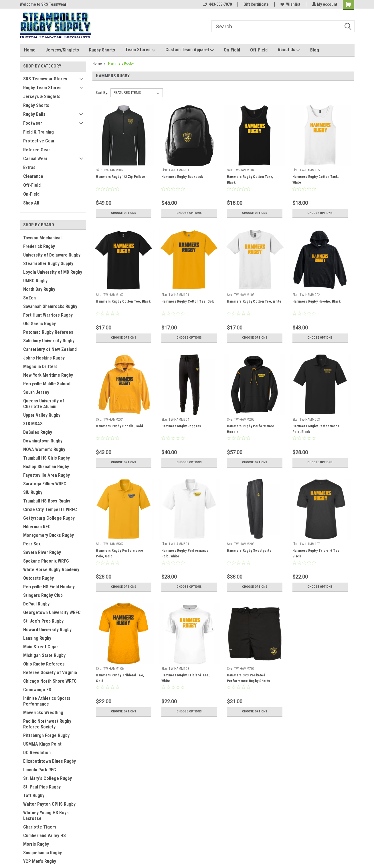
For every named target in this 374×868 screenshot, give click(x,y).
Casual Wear (35, 159)
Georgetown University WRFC (52, 612)
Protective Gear (39, 141)
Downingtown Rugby (43, 441)
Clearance (33, 176)
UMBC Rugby (35, 281)
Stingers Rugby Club (43, 595)
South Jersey (36, 392)
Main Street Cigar (41, 647)
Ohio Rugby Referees (44, 664)
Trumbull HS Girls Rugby (46, 458)
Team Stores (140, 50)
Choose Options (124, 213)
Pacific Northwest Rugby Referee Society (47, 724)
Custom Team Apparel (190, 50)
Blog (315, 50)
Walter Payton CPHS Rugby (49, 804)
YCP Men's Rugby (40, 861)
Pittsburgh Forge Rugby (46, 735)
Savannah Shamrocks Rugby (50, 306)
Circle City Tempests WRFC (50, 510)
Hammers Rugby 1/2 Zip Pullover (121, 177)
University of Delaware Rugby (52, 255)
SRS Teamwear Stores (45, 79)
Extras (29, 167)
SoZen (29, 298)
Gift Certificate (256, 4)
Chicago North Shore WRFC (50, 681)
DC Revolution (37, 753)
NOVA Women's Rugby (44, 449)
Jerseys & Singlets (42, 97)
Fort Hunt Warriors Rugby (48, 315)
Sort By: (102, 93)
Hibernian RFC (37, 527)
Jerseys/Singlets (62, 50)
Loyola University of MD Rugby (53, 272)
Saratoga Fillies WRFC (45, 484)
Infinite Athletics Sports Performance (47, 701)
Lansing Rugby (37, 638)
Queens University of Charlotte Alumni (44, 404)
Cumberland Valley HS (44, 836)
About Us (289, 50)
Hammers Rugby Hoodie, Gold (119, 426)
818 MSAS (33, 424)
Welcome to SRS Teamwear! (44, 4)
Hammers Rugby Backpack (182, 177)
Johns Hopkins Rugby (44, 358)
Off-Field (259, 50)
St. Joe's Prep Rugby (43, 621)
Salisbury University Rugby (49, 341)
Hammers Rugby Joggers (181, 426)
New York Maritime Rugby (48, 375)
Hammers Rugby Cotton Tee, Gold (188, 301)
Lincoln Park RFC (40, 770)
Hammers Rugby (121, 64)
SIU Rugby (33, 492)
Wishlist (290, 4)
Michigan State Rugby (44, 655)
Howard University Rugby (47, 630)
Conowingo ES (37, 690)
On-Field (232, 50)
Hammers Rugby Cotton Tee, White (254, 301)
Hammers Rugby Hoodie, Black (316, 301)
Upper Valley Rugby (42, 415)
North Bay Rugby (39, 289)
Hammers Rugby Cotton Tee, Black (123, 301)
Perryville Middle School (47, 384)
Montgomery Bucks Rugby (49, 535)
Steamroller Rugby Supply (48, 264)
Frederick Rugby (39, 246)
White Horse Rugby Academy (51, 570)
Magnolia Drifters (40, 367)
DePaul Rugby (36, 604)
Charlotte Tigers (40, 827)
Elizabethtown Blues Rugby (50, 761)
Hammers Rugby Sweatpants (249, 551)
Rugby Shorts (102, 50)
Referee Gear (37, 150)
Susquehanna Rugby (42, 853)
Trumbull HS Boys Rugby (47, 501)
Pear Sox (32, 544)
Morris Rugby (36, 844)
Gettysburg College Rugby (49, 518)
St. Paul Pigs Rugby (42, 787)
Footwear (33, 123)
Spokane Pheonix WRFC (46, 561)
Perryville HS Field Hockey (49, 587)
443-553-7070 (217, 4)
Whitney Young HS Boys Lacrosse (46, 816)
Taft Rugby (34, 795)
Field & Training (38, 132)
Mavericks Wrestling (43, 713)
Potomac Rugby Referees (48, 332)
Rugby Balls (34, 114)
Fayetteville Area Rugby (46, 475)
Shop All (31, 203)
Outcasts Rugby (38, 578)
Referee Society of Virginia (50, 673)
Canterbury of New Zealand (50, 349)
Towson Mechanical (42, 238)
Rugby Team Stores (42, 88)
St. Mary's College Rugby (48, 778)
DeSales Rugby (38, 432)
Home (30, 50)
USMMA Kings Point (42, 744)
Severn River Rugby (42, 552)
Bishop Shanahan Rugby (46, 467)
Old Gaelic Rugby (39, 324)
